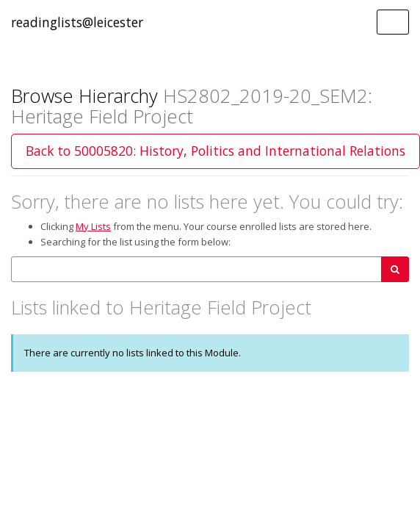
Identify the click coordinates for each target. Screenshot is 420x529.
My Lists (93, 226)
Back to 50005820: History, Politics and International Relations (216, 151)
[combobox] (196, 269)
